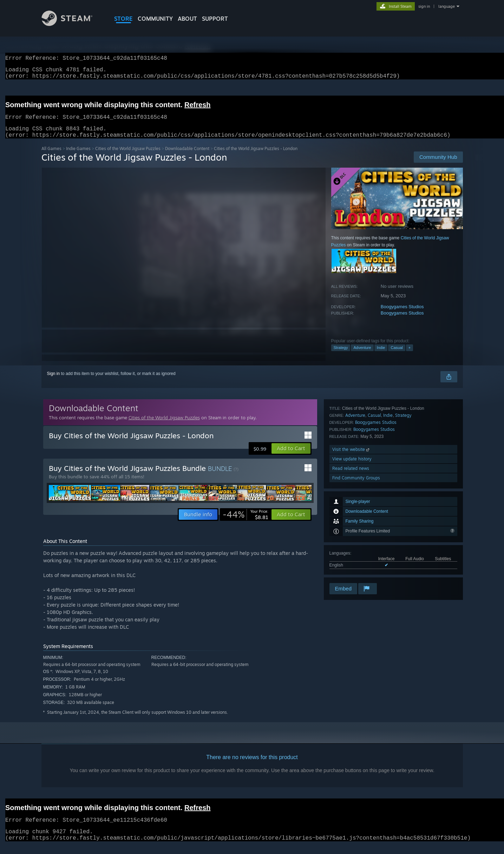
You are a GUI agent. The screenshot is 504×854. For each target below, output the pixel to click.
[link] (246, 523)
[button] (291, 457)
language (447, 6)
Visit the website (351, 544)
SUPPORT (215, 19)
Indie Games (78, 157)
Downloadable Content (187, 157)
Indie (381, 356)
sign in (424, 6)
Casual (397, 356)
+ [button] (410, 356)
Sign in (54, 382)
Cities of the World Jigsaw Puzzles (128, 157)
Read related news (351, 563)
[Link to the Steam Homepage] (72, 24)
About (187, 19)
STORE (123, 19)
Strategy (341, 356)
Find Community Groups (356, 572)
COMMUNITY (155, 19)
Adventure (362, 356)
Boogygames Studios (402, 315)
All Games (51, 157)
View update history (352, 553)
